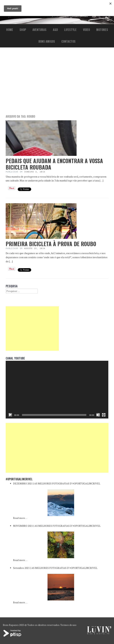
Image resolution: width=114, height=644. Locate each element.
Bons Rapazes (11, 625)
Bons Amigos (47, 41)
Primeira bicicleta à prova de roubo (51, 244)
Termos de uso (68, 625)
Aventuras (39, 30)
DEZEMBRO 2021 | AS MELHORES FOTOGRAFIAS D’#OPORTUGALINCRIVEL (57, 483)
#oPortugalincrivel (19, 479)
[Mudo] (98, 415)
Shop (23, 30)
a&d (55, 30)
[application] (57, 390)
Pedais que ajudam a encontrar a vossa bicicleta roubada (54, 164)
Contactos (68, 41)
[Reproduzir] (10, 415)
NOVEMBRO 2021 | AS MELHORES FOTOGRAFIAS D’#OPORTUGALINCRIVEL (57, 526)
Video (86, 30)
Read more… (20, 518)
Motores (102, 30)
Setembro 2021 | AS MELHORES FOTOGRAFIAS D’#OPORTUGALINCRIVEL (55, 568)
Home (10, 30)
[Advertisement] (57, 81)
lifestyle (70, 30)
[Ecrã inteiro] (104, 415)
